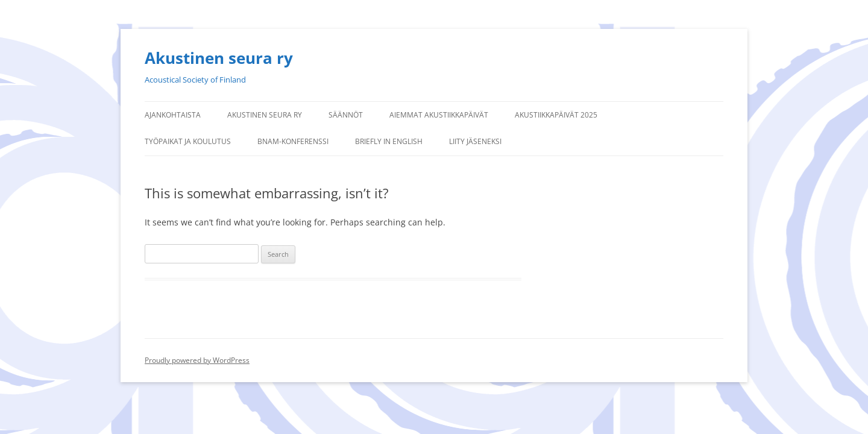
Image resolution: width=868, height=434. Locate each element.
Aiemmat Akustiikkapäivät (439, 115)
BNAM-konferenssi (293, 141)
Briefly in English (389, 141)
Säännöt (346, 115)
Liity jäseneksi (475, 141)
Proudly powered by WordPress (197, 360)
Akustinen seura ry (219, 58)
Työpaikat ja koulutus (188, 141)
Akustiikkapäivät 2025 (556, 115)
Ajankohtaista (173, 115)
